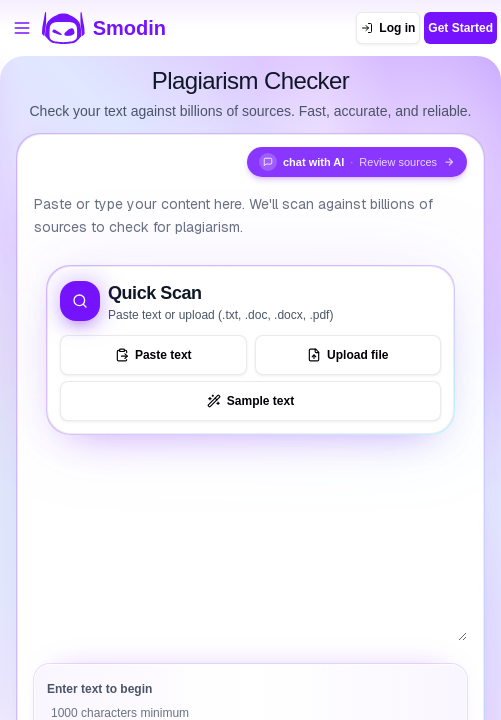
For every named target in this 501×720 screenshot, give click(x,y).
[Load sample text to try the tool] (250, 401)
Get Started (460, 28)
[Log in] (388, 28)
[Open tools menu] (22, 28)
